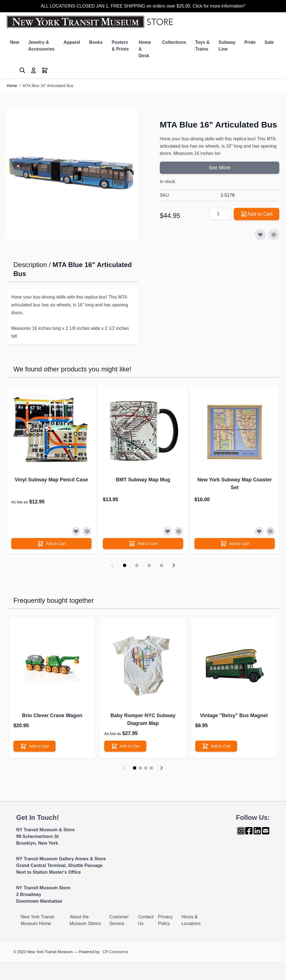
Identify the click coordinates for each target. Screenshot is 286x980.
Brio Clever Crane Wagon (52, 715)
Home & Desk (145, 49)
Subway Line (227, 46)
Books (96, 42)
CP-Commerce (115, 952)
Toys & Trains (202, 46)
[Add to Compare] (274, 235)
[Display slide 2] (137, 565)
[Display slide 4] (161, 565)
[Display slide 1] (125, 565)
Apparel (72, 42)
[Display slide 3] (149, 565)
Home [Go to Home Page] (12, 86)
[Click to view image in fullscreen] (72, 174)
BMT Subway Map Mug (143, 480)
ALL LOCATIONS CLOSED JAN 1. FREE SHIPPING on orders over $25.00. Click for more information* (143, 6)
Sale (269, 42)
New (15, 42)
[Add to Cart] (51, 544)
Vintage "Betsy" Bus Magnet (234, 715)
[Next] (161, 768)
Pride (250, 42)
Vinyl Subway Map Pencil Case (52, 480)
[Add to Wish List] (260, 235)
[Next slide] (174, 565)
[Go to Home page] (91, 22)
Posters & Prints (120, 46)
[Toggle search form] (22, 70)
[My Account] (34, 70)
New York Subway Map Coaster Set (235, 484)
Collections (174, 42)
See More (220, 168)
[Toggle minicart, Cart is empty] (45, 70)
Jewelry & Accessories (41, 46)
